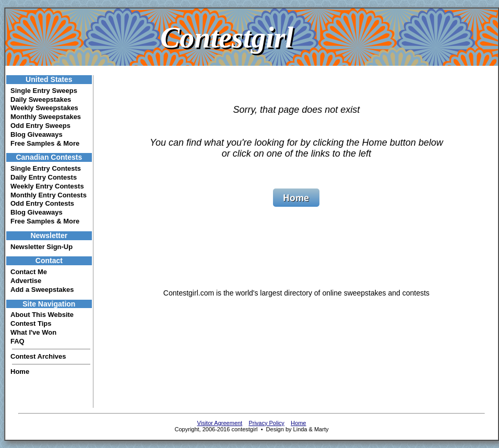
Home (20, 372)
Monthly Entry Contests (49, 195)
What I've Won (33, 332)
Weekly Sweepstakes (44, 108)
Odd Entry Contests (42, 203)
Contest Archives (38, 356)
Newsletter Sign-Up (41, 247)
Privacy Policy (266, 423)
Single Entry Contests (46, 168)
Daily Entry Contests (44, 177)
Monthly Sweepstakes (46, 117)
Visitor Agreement (220, 423)
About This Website (42, 315)
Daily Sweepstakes (41, 99)
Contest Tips (31, 323)
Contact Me (29, 272)
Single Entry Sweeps (44, 91)
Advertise (26, 281)
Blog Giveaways (37, 134)
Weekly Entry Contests (47, 186)
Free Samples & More (45, 143)
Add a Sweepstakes (42, 290)
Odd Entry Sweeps (40, 126)
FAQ (17, 341)
